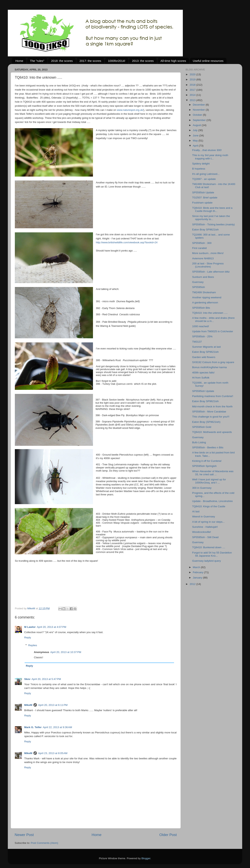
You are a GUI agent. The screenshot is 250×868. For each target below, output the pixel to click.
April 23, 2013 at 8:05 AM (53, 753)
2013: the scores (143, 61)
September (200, 120)
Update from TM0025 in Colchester (213, 331)
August (197, 125)
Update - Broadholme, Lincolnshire (212, 501)
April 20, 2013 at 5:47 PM (46, 679)
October (198, 115)
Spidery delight (201, 164)
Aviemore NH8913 (203, 258)
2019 (193, 80)
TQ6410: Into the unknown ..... (210, 313)
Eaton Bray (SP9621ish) (206, 422)
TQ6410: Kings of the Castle (209, 506)
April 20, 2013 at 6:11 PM (53, 705)
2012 (193, 584)
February (198, 572)
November (199, 110)
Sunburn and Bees (203, 277)
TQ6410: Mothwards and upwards (212, 432)
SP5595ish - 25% (202, 336)
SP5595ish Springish (204, 466)
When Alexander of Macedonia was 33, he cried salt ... (213, 473)
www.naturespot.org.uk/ (130, 110)
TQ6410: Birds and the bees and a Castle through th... (212, 209)
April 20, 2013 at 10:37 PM (66, 652)
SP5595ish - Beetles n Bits (208, 447)
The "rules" (37, 61)
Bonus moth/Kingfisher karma (209, 367)
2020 (193, 74)
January (198, 578)
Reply (28, 637)
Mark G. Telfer (33, 727)
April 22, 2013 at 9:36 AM (57, 727)
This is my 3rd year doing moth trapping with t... (210, 157)
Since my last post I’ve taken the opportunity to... (211, 218)
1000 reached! (201, 326)
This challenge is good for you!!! (211, 417)
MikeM (28, 705)
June (196, 135)
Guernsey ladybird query (207, 561)
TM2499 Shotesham (204, 292)
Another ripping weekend (207, 297)
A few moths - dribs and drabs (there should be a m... (213, 319)
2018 (193, 85)
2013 (193, 100)
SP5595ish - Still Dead (205, 537)
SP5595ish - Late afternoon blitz (211, 272)
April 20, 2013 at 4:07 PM (52, 627)
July (196, 130)
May (196, 141)
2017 (193, 90)
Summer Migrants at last (206, 347)
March (197, 567)
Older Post (168, 835)
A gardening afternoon (205, 303)
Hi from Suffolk (201, 378)
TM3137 (197, 342)
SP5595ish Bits (201, 308)
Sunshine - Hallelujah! (205, 527)
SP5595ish (199, 287)
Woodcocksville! (202, 532)
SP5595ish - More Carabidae (209, 412)
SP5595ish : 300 (202, 243)
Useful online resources (208, 61)
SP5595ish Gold (202, 427)
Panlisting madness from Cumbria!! (213, 396)
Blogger (146, 858)
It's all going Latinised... (206, 174)
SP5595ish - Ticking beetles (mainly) (213, 224)
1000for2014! (117, 61)
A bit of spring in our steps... (208, 522)
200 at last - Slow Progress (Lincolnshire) (208, 265)
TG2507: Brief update (205, 198)
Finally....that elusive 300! (207, 150)
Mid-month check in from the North (212, 406)
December (199, 105)
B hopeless (199, 169)
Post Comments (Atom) (45, 843)
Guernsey (198, 282)
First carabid (199, 248)
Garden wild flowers (204, 357)
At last (196, 511)
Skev (27, 679)
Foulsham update (202, 203)
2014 (193, 95)
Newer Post (24, 835)
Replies (33, 645)
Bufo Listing (199, 442)
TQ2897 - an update (204, 179)
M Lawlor (30, 627)
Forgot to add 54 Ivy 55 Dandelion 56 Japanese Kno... (212, 554)
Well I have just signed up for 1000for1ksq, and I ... (209, 481)
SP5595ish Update (203, 192)
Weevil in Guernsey (204, 517)
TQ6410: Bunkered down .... (209, 547)
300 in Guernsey (202, 488)
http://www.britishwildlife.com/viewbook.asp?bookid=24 (127, 242)
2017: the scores (90, 61)
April (196, 146)
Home (19, 61)
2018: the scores (62, 61)
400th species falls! (203, 373)
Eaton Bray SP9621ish (205, 230)
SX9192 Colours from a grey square (213, 362)
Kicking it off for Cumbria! (207, 461)
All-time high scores (173, 61)
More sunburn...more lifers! (208, 253)
